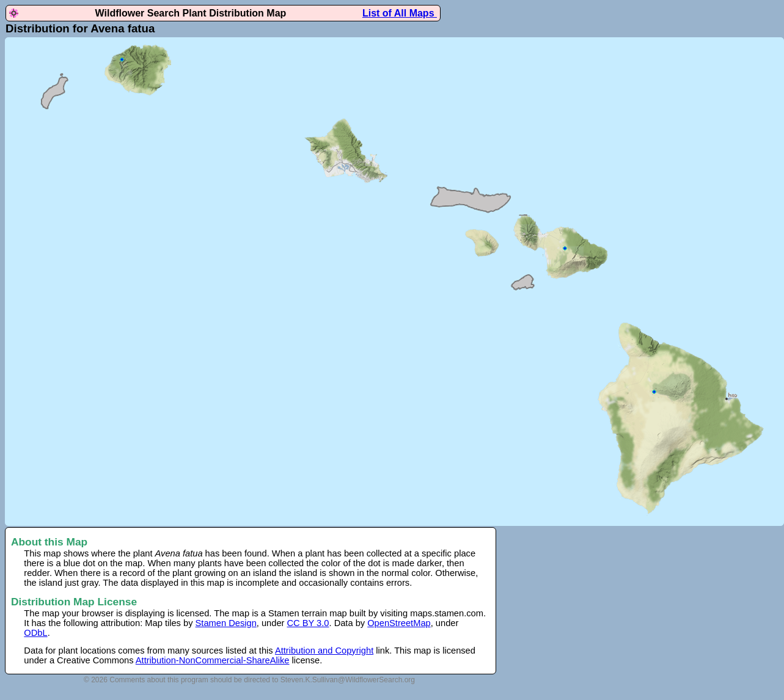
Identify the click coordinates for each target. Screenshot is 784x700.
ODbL (35, 633)
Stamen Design (226, 623)
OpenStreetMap (399, 623)
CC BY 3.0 (308, 623)
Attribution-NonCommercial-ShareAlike (213, 660)
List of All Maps (400, 13)
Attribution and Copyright (324, 651)
